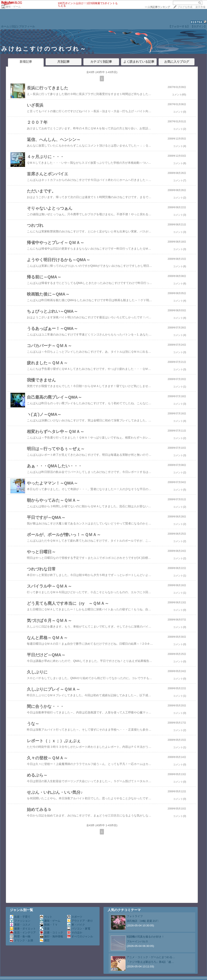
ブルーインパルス (137, 941)
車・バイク (76, 925)
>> (157, 7)
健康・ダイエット (23, 929)
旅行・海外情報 (51, 936)
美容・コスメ (20, 925)
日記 (14, 26)
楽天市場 (200, 7)
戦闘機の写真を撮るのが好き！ (145, 937)
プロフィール (27, 26)
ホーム (5, 26)
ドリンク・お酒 (21, 940)
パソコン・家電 (79, 929)
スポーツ (75, 917)
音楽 (45, 929)
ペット (46, 917)
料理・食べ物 (20, 936)
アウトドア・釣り (80, 921)
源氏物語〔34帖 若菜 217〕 (143, 921)
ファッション (20, 921)
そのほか (75, 933)
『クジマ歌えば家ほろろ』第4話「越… (150, 962)
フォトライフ (135, 916)
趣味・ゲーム (13, 7)
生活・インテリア (23, 933)
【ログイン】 (199, 26)
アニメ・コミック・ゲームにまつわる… (151, 957)
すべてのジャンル (80, 936)
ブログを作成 (185, 7)
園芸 (45, 940)
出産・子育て (20, 917)
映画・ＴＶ (49, 925)
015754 (197, 22)
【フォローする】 (179, 26)
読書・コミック (51, 933)
